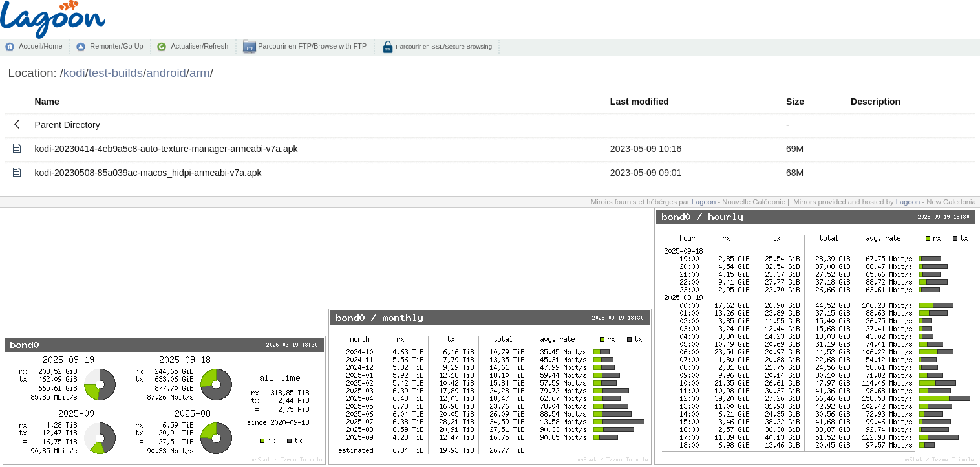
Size (795, 102)
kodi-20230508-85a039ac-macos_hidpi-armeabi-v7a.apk (148, 173)
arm (200, 73)
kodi (74, 73)
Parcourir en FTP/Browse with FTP (311, 46)
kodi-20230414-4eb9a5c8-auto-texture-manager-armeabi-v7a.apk (166, 149)
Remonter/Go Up (116, 46)
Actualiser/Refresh (199, 46)
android (166, 73)
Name (47, 102)
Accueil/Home (40, 46)
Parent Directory (68, 125)
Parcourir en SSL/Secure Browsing (443, 46)
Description (876, 102)
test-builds (116, 73)
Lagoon (704, 202)
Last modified (640, 102)
